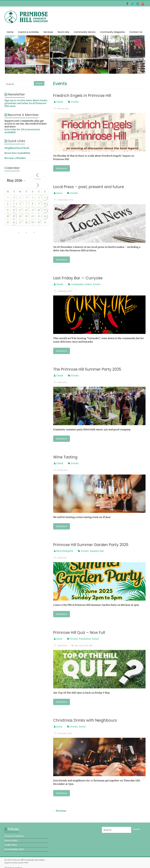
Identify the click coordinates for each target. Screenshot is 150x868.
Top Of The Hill (86, 646)
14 (26, 210)
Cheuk (60, 102)
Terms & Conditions (14, 836)
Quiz (76, 646)
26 (14, 222)
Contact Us (136, 32)
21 (26, 216)
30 (26, 197)
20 (20, 216)
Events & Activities (29, 32)
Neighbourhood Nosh (17, 148)
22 (33, 216)
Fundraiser (85, 639)
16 (39, 210)
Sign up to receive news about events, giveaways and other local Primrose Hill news (26, 103)
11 (8, 210)
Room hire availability (17, 153)
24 (45, 216)
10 (45, 204)
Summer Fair (97, 551)
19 (14, 216)
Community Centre (81, 284)
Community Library (85, 32)
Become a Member (15, 158)
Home (10, 32)
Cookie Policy (11, 845)
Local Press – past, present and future (89, 187)
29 (20, 197)
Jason (59, 193)
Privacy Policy (11, 841)
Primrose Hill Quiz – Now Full (79, 633)
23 (39, 216)
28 (14, 197)
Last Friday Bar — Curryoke (78, 278)
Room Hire (63, 32)
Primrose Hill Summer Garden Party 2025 (91, 545)
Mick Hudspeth (65, 551)
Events (75, 102)
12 (14, 210)
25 (8, 222)
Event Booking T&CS (14, 849)
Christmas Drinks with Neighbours (85, 720)
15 (33, 210)
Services (48, 32)
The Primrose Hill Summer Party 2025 (87, 369)
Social (95, 639)
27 (8, 197)
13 (20, 210)
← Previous (60, 811)
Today (38, 179)
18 (8, 216)
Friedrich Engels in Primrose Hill (82, 96)
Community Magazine (112, 32)
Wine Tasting (65, 457)
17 (45, 210)
